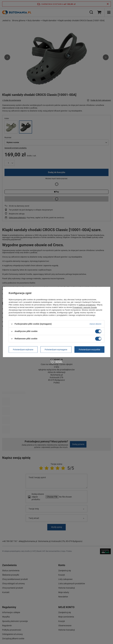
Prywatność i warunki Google (85, 307)
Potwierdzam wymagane (56, 350)
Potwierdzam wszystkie (89, 350)
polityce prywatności (87, 305)
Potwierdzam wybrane (23, 350)
